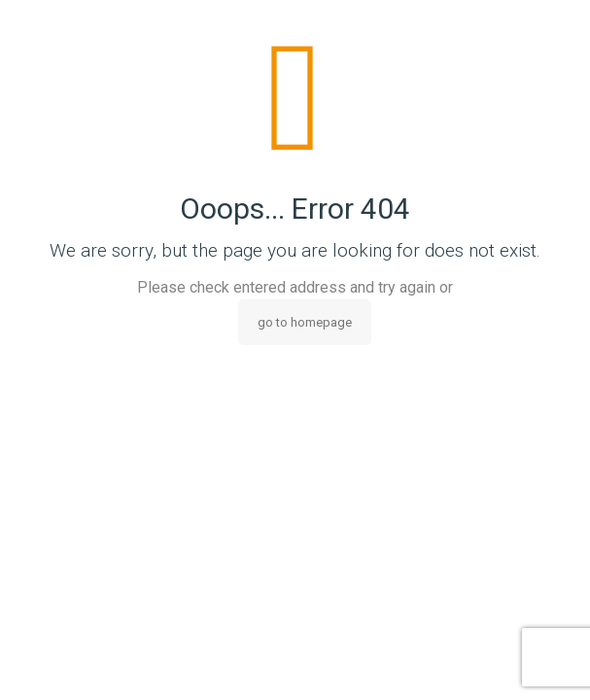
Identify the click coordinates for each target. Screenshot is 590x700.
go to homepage (305, 322)
